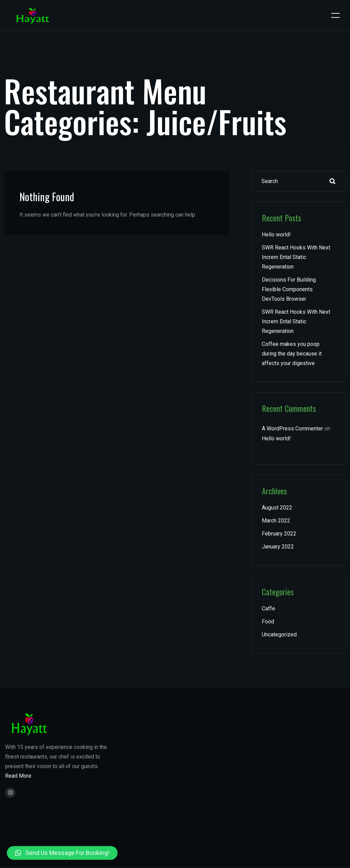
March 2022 (276, 521)
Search (333, 181)
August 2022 (277, 508)
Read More (18, 776)
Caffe (268, 608)
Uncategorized (279, 634)
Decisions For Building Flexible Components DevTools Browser (289, 289)
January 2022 (278, 547)
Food (268, 621)
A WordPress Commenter (292, 429)
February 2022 (279, 534)
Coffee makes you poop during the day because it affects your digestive (292, 354)
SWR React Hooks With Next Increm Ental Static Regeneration (296, 257)
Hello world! (276, 235)
